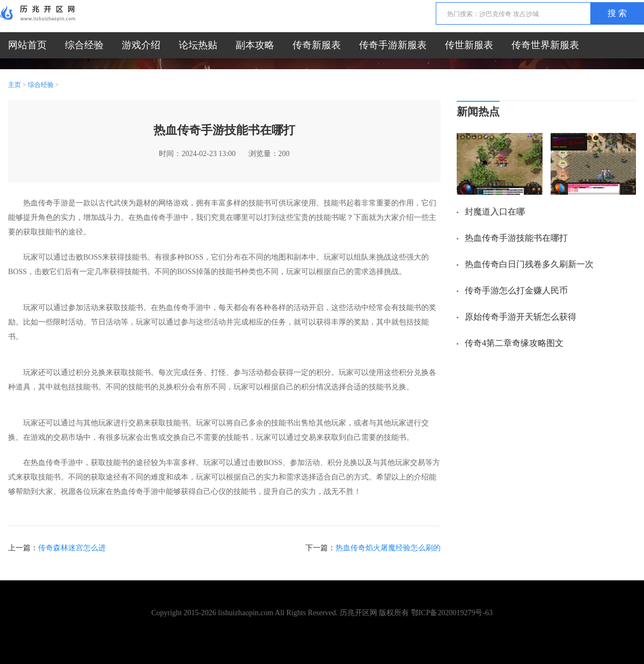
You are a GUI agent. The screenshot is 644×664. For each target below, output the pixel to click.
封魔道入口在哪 (495, 212)
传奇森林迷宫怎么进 (72, 548)
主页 (14, 85)
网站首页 (27, 45)
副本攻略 (255, 45)
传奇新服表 (317, 45)
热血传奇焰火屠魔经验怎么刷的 (388, 548)
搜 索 (617, 13)
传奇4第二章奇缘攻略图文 (514, 343)
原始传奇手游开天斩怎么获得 (521, 317)
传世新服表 (469, 45)
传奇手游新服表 (393, 45)
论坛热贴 (198, 45)
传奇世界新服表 (545, 45)
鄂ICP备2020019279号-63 (452, 613)
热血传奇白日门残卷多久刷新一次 (529, 264)
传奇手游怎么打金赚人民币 (516, 290)
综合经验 (84, 45)
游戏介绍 (141, 45)
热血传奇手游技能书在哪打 (516, 238)
